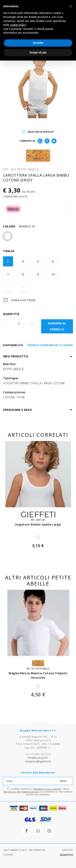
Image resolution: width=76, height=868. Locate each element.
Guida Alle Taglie (23, 300)
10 (53, 274)
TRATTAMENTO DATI (15, 850)
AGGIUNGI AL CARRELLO (57, 326)
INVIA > (64, 781)
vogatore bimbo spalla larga (38, 524)
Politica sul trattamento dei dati (21, 792)
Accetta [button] (38, 43)
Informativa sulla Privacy (47, 789)
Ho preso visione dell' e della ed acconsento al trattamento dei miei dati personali (38, 792)
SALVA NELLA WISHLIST (38, 132)
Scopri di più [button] (38, 52)
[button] (71, 6)
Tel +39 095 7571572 (38, 754)
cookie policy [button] (18, 25)
